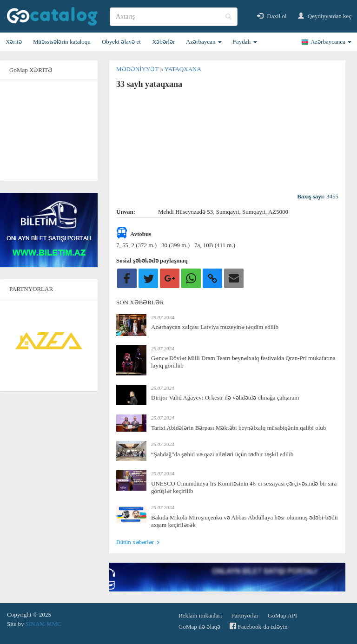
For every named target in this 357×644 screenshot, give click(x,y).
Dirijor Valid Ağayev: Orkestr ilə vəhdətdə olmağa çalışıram (225, 398)
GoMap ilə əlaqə (199, 627)
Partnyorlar (245, 615)
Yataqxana (183, 69)
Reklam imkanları (200, 615)
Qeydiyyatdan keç (325, 16)
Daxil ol (272, 16)
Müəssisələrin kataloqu (62, 42)
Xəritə (14, 42)
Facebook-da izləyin (258, 626)
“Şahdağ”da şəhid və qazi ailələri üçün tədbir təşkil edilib (222, 454)
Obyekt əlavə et (121, 42)
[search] (174, 17)
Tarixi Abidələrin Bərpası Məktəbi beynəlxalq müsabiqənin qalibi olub (238, 428)
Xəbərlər (163, 42)
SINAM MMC (43, 624)
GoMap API (282, 615)
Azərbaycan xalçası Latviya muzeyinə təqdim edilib (215, 327)
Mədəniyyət (138, 69)
